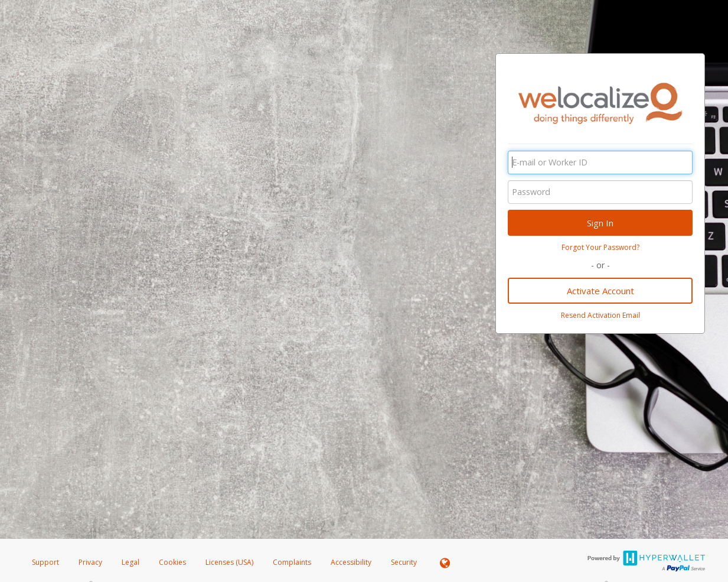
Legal (130, 562)
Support (45, 562)
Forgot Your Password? (600, 247)
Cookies (172, 562)
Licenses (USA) (230, 562)
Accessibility (351, 562)
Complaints (293, 562)
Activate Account (600, 291)
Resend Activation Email (600, 315)
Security (404, 562)
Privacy (90, 562)
